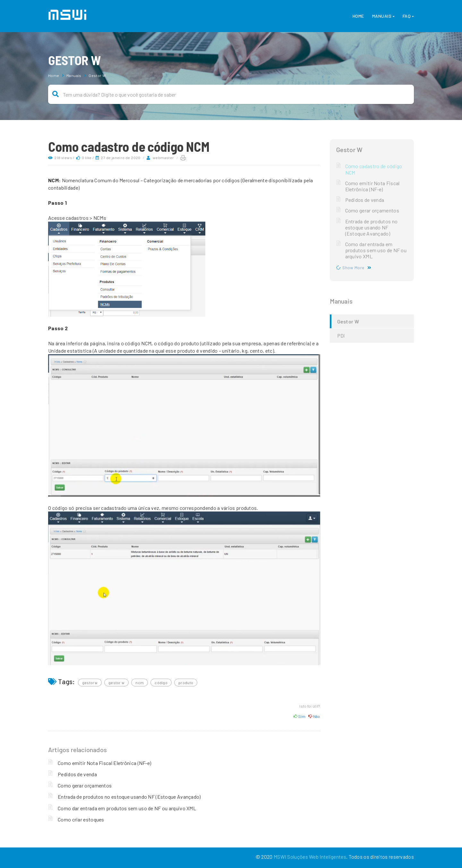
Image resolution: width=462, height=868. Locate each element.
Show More (353, 268)
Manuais (382, 16)
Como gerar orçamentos (85, 785)
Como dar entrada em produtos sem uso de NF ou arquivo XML (127, 808)
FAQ (407, 16)
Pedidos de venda (77, 774)
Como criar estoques (81, 819)
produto (186, 683)
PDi (341, 335)
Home (358, 16)
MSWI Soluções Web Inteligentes (310, 857)
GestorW (90, 683)
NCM (140, 683)
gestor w (116, 683)
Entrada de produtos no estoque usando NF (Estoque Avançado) (129, 797)
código (161, 683)
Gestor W (97, 75)
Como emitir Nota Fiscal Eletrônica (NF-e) (104, 763)
